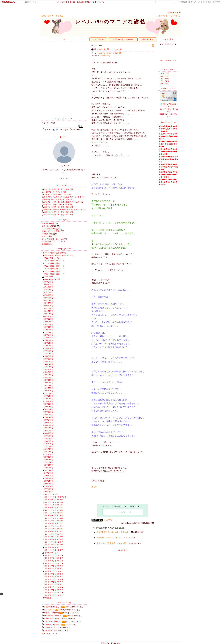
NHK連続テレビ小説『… (53, 616)
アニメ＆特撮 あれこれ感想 (55, 253)
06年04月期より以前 (52, 279)
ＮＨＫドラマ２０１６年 (54, 523)
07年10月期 (49, 295)
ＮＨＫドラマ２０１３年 (54, 516)
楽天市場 (216, 2)
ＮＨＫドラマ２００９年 (54, 505)
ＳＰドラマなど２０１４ (54, 577)
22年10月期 (49, 455)
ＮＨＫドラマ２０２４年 (54, 545)
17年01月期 (49, 393)
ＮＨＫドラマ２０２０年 (54, 534)
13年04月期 (49, 354)
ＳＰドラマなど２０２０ (54, 593)
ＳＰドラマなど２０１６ (54, 582)
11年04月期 (49, 332)
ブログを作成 (206, 2)
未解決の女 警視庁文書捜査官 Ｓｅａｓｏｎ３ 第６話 (65, 210)
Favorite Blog (64, 603)
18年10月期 (49, 412)
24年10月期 (49, 476)
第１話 (94, 487)
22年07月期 (49, 452)
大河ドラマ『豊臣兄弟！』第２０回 (58, 194)
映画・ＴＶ (32, 2)
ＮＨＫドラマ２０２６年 (54, 550)
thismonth (168, 60)
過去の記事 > (148, 39)
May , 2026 (165, 74)
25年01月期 (49, 478)
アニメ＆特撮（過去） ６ (55, 274)
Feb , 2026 (165, 81)
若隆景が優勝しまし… (52, 607)
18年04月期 (49, 407)
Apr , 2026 (164, 76)
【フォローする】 (162, 16)
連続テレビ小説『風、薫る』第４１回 (58, 189)
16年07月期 (49, 388)
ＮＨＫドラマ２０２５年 (54, 547)
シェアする (108, 520)
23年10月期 (49, 465)
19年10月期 (49, 423)
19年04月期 (49, 417)
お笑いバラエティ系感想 (51, 231)
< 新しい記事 (98, 39)
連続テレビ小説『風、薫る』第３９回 (58, 212)
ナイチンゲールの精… (52, 625)
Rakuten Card (169, 89)
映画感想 (45, 244)
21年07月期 (49, 441)
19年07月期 (49, 420)
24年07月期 (49, 473)
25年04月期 (49, 481)
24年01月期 (49, 468)
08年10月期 (49, 306)
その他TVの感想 (48, 234)
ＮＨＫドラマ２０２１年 (54, 537)
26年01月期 (49, 489)
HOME (43, 16)
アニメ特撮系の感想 (49, 229)
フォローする (64, 178)
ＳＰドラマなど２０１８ (54, 587)
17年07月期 (49, 399)
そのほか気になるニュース (52, 241)
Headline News (169, 122)
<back (162, 60)
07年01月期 (49, 287)
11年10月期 (49, 338)
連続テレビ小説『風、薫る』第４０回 (58, 207)
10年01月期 (49, 319)
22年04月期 (49, 449)
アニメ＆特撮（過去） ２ (55, 263)
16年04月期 (49, 385)
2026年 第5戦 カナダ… (53, 619)
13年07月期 (49, 356)
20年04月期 (49, 428)
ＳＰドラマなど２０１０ (54, 566)
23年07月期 (49, 462)
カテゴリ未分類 (48, 224)
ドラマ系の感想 (48, 226)
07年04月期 (49, 290)
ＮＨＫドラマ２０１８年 (54, 529)
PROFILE (59, 16)
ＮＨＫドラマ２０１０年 (54, 508)
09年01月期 (49, 308)
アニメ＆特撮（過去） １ (55, 261)
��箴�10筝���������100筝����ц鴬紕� (168, 136)
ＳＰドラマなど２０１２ (54, 571)
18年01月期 (49, 404)
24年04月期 (49, 470)
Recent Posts (64, 185)
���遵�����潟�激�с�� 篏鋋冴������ (168, 144)
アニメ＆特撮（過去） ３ (55, 266)
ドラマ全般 (49, 277)
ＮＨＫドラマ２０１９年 (54, 531)
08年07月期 (49, 303)
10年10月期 (49, 327)
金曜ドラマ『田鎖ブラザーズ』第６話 (58, 205)
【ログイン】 (175, 16)
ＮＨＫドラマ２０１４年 (54, 518)
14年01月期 (49, 362)
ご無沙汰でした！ (51, 630)
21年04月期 (49, 439)
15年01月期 (49, 372)
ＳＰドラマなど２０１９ (54, 590)
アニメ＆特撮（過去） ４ (55, 269)
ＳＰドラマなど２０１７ (54, 585)
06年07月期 (49, 282)
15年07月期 (49, 378)
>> (187, 2)
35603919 (173, 13)
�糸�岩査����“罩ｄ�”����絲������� (168, 159)
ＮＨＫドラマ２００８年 (54, 502)
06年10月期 (49, 285)
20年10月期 (49, 433)
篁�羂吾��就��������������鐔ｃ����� (168, 174)
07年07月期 (49, 293)
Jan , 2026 (164, 84)
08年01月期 (49, 298)
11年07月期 (49, 335)
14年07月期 (49, 367)
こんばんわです (50, 628)
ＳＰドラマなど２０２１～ (55, 595)
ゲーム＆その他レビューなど (53, 239)
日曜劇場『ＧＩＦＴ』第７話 (55, 192)
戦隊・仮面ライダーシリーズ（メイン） (60, 255)
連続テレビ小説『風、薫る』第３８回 (58, 215)
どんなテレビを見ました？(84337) (110, 53)
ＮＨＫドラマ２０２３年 (54, 542)
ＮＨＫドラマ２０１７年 (54, 526)
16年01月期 (49, 383)
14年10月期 (49, 370)
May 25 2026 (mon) (51, 613)
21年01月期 (49, 436)
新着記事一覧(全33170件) (123, 39)
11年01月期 (49, 330)
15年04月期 (49, 375)
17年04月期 (49, 396)
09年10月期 (49, 317)
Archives (168, 70)
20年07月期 (49, 431)
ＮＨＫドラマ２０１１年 (54, 510)
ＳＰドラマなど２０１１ (54, 569)
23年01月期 (49, 457)
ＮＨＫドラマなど (51, 494)
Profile (64, 137)
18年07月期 (49, 409)
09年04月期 (49, 311)
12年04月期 (49, 343)
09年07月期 (49, 314)
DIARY (51, 16)
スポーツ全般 (47, 236)
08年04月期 (49, 301)
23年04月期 (49, 460)
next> (175, 60)
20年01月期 (49, 425)
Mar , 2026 (165, 79)
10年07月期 (49, 324)
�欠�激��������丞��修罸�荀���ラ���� (168, 129)
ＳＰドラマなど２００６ (54, 555)
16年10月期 (49, 391)
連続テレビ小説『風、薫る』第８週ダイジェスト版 (63, 202)
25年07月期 (49, 484)
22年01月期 (49, 446)
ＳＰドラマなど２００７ (54, 558)
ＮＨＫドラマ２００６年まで (55, 497)
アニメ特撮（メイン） (53, 258)
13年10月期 (49, 359)
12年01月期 (49, 340)
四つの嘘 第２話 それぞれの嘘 (108, 49)
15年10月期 (49, 380)
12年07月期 (49, 346)
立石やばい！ (49, 610)
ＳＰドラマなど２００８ (54, 561)
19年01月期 (49, 415)
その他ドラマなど (51, 553)
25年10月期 (49, 486)
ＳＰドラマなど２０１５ (54, 579)
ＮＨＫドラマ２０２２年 (54, 539)
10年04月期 (49, 322)
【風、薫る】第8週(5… (53, 622)
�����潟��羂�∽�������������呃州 (168, 182)
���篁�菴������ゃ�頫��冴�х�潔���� (169, 167)
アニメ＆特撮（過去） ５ (55, 271)
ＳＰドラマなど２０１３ (54, 574)
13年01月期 (49, 351)
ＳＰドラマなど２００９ (54, 563)
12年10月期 (49, 348)
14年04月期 (49, 364)
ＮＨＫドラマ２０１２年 (54, 513)
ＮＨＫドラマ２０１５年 (54, 521)
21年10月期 (49, 444)
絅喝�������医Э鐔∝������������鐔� (168, 152)
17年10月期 (49, 401)
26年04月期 (49, 492)
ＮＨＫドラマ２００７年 (54, 500)
